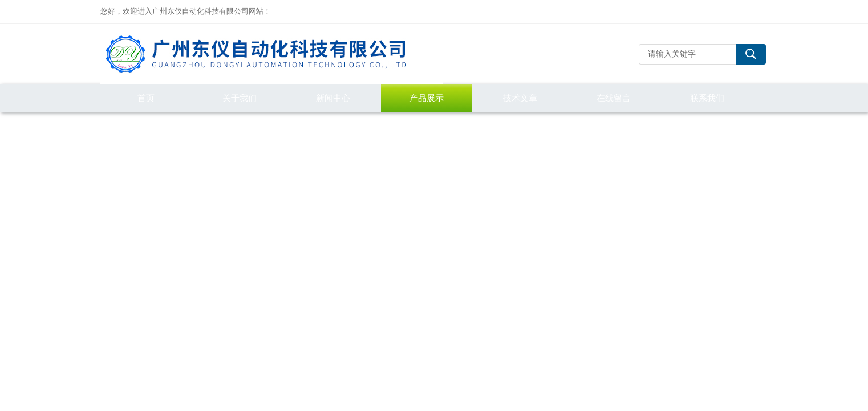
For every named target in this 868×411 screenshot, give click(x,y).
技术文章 (520, 98)
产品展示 (427, 98)
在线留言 (614, 98)
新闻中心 (333, 98)
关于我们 (240, 98)
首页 (146, 98)
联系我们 (707, 98)
